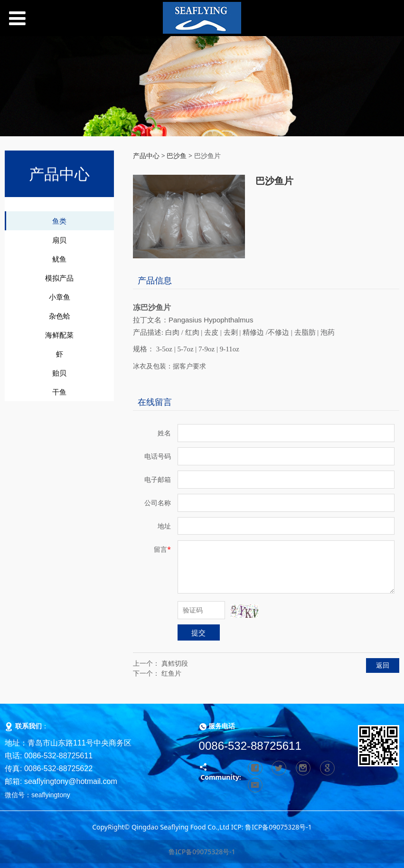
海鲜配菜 (59, 335)
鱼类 (59, 221)
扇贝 (59, 240)
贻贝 (59, 373)
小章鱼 (60, 297)
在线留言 (155, 402)
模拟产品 (59, 278)
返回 (383, 665)
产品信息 (155, 280)
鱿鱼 (59, 259)
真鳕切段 (175, 663)
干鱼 (59, 392)
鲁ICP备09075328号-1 (202, 852)
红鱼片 (171, 673)
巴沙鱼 (177, 156)
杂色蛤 (60, 316)
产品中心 (146, 156)
